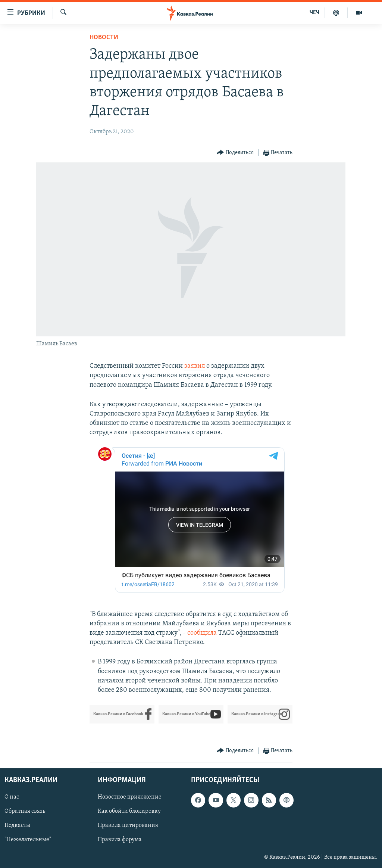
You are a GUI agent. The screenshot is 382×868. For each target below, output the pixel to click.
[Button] (235, 153)
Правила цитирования (128, 826)
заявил (195, 366)
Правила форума (120, 840)
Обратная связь (25, 812)
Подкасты (17, 826)
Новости (104, 38)
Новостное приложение (130, 797)
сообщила (202, 633)
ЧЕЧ (314, 13)
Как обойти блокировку (129, 812)
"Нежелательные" (28, 840)
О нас (12, 797)
